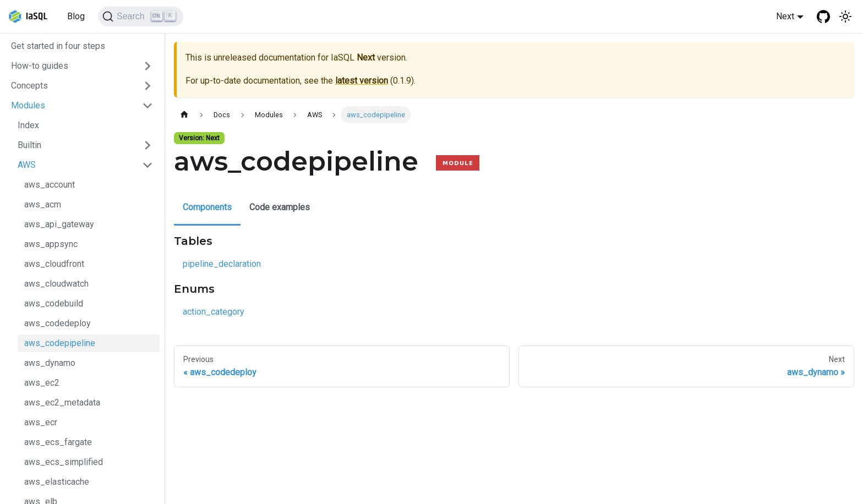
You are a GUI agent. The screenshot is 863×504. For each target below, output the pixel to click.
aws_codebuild (54, 303)
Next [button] (785, 16)
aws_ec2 (42, 383)
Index (28, 125)
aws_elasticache (57, 482)
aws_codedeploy (58, 323)
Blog (76, 16)
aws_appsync (51, 244)
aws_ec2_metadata (62, 402)
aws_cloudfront (54, 264)
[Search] (141, 17)
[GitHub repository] (823, 17)
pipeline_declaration (222, 264)
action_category (214, 312)
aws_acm (43, 204)
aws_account (50, 185)
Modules (28, 105)
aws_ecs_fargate (58, 442)
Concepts (29, 86)
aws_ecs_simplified (64, 462)
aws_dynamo (50, 363)
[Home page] (184, 115)
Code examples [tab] (280, 207)
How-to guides (40, 66)
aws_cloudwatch (56, 284)
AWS (27, 165)
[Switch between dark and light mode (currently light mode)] (845, 17)
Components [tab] (207, 207)
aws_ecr (41, 422)
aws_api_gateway (59, 224)
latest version (362, 81)
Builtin (29, 145)
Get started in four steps (58, 46)
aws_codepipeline (60, 343)
